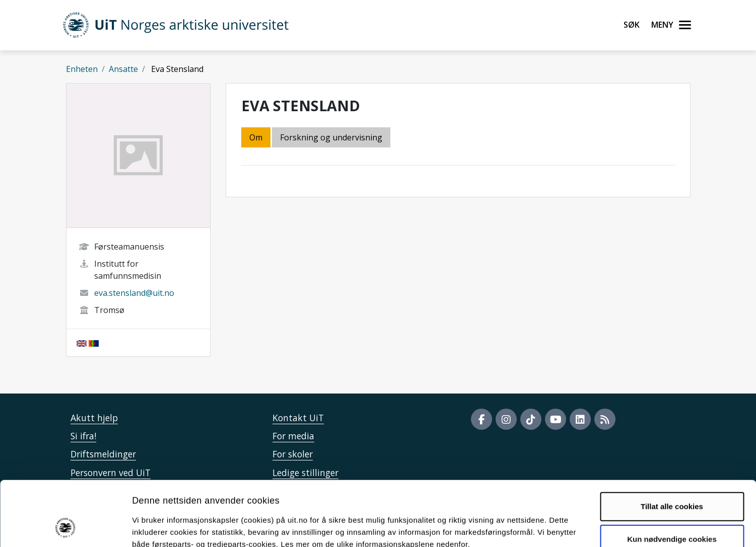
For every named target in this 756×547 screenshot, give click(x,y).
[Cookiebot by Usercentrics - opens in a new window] (65, 527)
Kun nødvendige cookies (672, 481)
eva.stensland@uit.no (134, 293)
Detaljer (536, 527)
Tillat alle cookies (672, 448)
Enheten (82, 69)
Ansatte (123, 69)
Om (256, 137)
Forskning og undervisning (331, 137)
